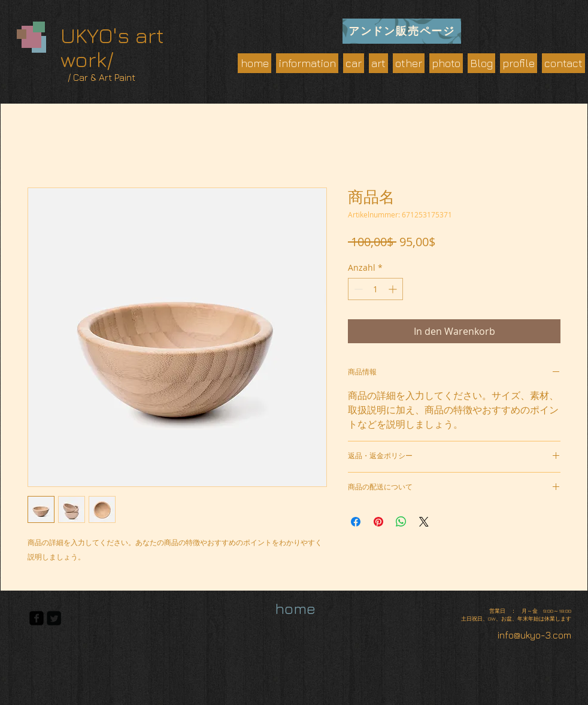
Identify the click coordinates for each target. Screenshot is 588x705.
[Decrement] (357, 289)
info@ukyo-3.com (534, 635)
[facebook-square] (37, 618)
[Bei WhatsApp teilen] (401, 522)
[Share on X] (424, 522)
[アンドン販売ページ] (402, 31)
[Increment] (394, 289)
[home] (295, 609)
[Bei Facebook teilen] (356, 522)
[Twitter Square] (54, 618)
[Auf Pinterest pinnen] (378, 522)
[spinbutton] (375, 289)
